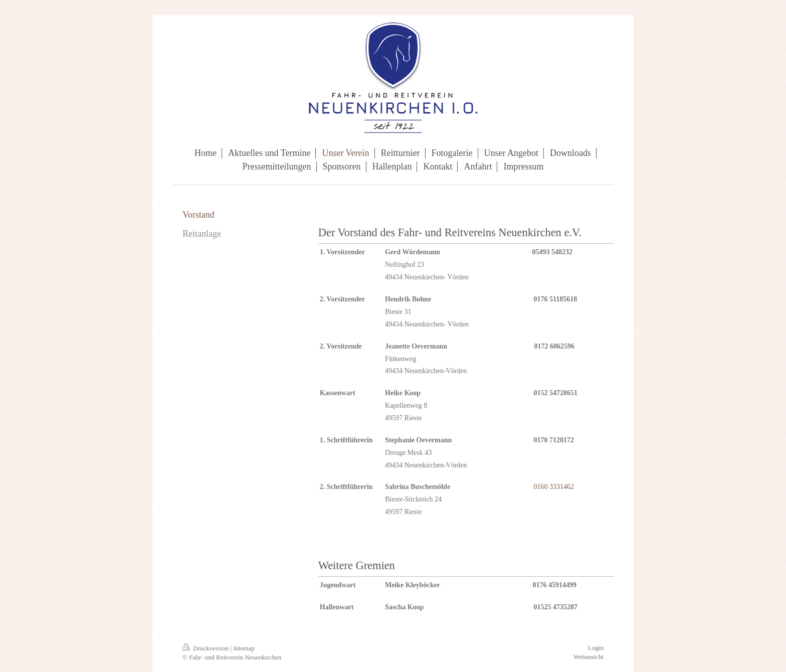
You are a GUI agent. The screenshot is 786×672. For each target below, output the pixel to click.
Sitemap (244, 648)
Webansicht (588, 657)
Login (596, 648)
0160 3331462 (554, 487)
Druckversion (206, 648)
